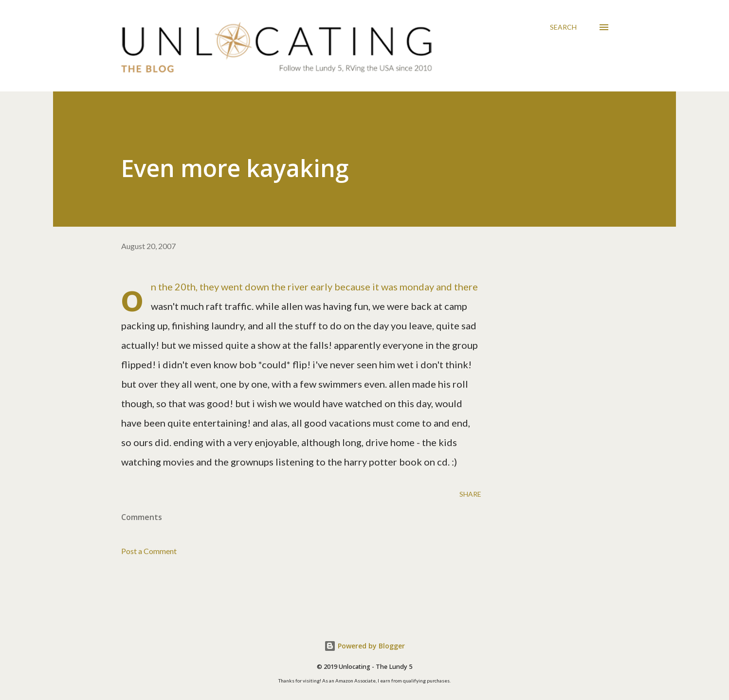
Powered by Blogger (364, 646)
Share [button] (470, 494)
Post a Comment (149, 551)
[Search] (563, 27)
